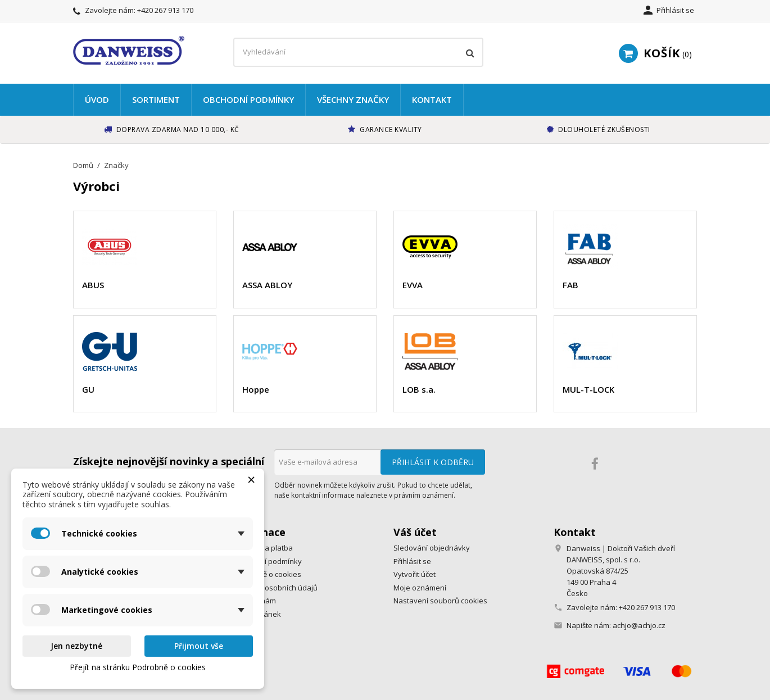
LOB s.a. (419, 389)
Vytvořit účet (415, 574)
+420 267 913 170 (165, 10)
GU (88, 389)
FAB (570, 285)
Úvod (97, 99)
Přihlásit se (412, 561)
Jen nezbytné (76, 646)
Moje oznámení (420, 588)
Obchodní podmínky (248, 99)
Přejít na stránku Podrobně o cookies (138, 667)
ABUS (93, 285)
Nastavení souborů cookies (440, 601)
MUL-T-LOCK (588, 389)
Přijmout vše (199, 646)
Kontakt (432, 99)
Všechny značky (353, 99)
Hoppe (256, 389)
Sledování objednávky (432, 548)
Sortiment (156, 99)
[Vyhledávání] (358, 52)
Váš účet (415, 532)
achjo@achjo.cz (639, 625)
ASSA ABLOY (267, 285)
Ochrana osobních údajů (275, 588)
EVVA (413, 285)
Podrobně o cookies (267, 574)
